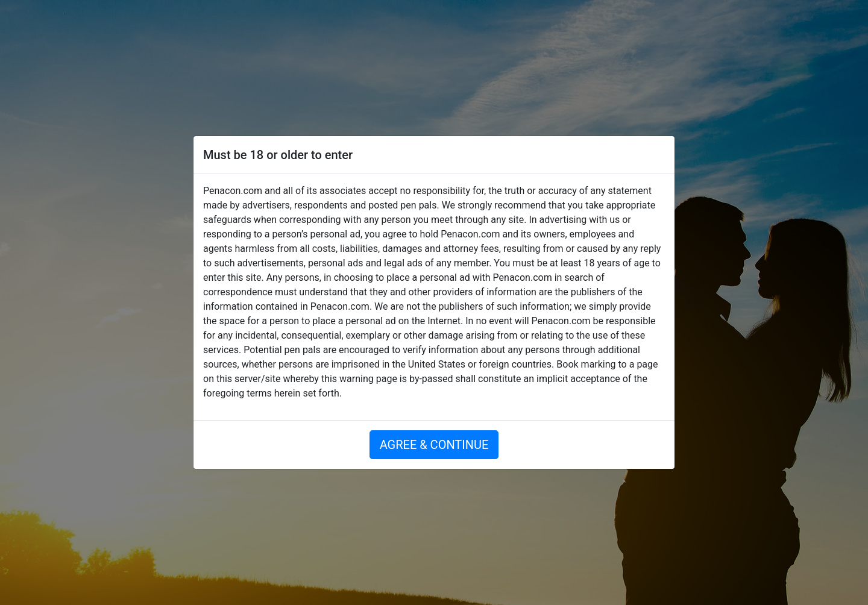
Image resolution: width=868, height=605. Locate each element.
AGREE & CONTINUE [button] (434, 445)
